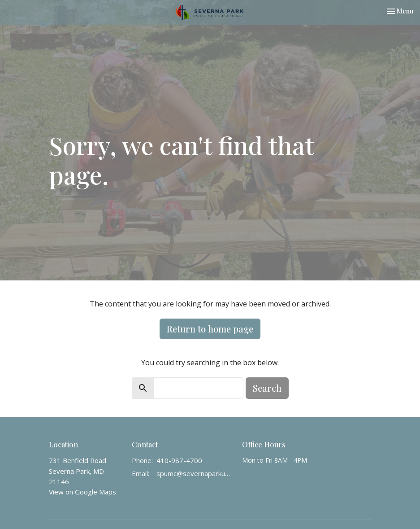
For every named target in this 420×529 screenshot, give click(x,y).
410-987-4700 (179, 460)
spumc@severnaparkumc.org (195, 473)
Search (267, 388)
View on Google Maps (82, 492)
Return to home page (210, 329)
